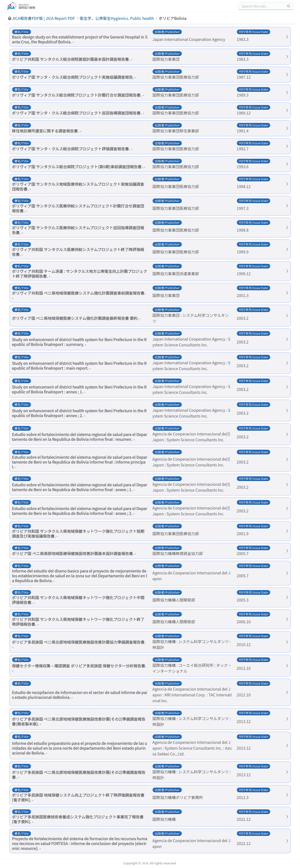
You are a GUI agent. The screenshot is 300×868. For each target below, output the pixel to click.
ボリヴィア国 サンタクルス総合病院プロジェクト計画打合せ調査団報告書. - (78, 95)
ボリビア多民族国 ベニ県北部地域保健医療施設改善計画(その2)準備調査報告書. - (79, 775)
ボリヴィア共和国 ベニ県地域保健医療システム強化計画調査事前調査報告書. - (79, 295)
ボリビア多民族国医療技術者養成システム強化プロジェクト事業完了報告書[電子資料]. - (78, 819)
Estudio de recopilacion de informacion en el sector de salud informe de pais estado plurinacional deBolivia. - (80, 695)
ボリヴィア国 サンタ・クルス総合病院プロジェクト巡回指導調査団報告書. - (78, 113)
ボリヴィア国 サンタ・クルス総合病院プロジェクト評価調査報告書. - (72, 149)
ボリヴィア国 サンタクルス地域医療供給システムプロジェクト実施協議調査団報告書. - (78, 186)
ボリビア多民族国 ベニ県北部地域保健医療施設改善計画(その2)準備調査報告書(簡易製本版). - (79, 721)
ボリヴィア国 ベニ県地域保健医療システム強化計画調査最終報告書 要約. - (77, 318)
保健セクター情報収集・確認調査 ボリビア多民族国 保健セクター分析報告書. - (79, 668)
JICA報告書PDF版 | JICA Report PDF (44, 18)
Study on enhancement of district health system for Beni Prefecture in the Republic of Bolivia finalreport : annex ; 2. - (79, 413)
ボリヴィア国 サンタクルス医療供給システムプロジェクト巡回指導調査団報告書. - (78, 230)
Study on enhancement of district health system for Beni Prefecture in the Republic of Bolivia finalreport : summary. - (79, 342)
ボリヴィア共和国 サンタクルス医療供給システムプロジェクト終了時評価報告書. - (78, 252)
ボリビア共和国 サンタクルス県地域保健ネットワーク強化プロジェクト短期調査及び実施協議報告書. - (78, 533)
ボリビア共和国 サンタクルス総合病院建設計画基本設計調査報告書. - (72, 59)
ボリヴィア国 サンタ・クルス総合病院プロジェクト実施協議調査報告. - (74, 77)
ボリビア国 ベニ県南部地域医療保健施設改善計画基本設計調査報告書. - (74, 553)
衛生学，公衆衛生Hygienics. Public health (117, 18)
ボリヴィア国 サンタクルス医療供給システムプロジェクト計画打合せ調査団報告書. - (78, 208)
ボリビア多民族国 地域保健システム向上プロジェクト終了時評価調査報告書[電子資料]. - (78, 797)
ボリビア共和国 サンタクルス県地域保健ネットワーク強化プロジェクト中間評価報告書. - (78, 600)
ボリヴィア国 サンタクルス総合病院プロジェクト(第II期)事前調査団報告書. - (79, 167)
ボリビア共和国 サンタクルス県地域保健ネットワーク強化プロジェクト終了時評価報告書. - (78, 622)
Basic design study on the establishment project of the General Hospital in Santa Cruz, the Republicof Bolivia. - (80, 39)
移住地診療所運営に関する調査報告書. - (47, 131)
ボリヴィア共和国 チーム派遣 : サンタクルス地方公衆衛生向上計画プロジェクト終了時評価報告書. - (80, 274)
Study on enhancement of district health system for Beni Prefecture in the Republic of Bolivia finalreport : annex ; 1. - (79, 389)
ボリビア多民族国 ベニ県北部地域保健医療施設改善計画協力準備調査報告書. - (79, 644)
